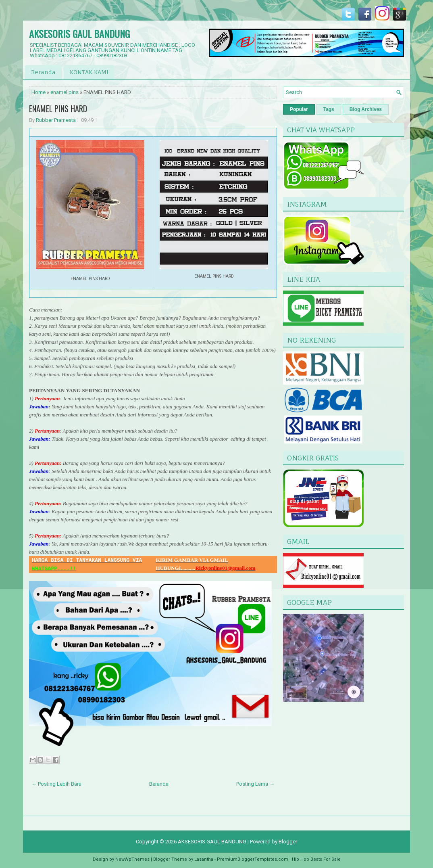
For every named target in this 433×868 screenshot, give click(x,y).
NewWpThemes (132, 859)
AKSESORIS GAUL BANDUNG (79, 33)
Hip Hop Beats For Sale (316, 859)
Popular (299, 109)
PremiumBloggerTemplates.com (253, 859)
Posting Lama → (255, 784)
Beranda (43, 72)
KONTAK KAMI (89, 72)
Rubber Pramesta (56, 120)
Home (39, 92)
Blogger (288, 842)
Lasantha (204, 859)
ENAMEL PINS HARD (58, 109)
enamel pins (65, 92)
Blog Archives (366, 109)
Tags (329, 109)
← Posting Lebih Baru (56, 784)
